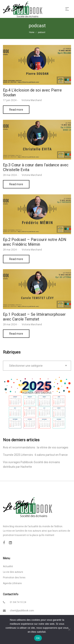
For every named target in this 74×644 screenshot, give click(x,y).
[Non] (69, 629)
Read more (16, 110)
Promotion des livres (14, 578)
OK (38, 638)
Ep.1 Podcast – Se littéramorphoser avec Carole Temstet (34, 317)
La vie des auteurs (13, 572)
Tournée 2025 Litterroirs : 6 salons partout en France (35, 455)
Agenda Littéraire (12, 583)
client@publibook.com (22, 611)
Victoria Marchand (30, 100)
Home (32, 32)
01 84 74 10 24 (18, 602)
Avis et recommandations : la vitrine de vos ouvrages (36, 447)
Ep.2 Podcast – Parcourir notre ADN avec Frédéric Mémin (35, 242)
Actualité (8, 566)
